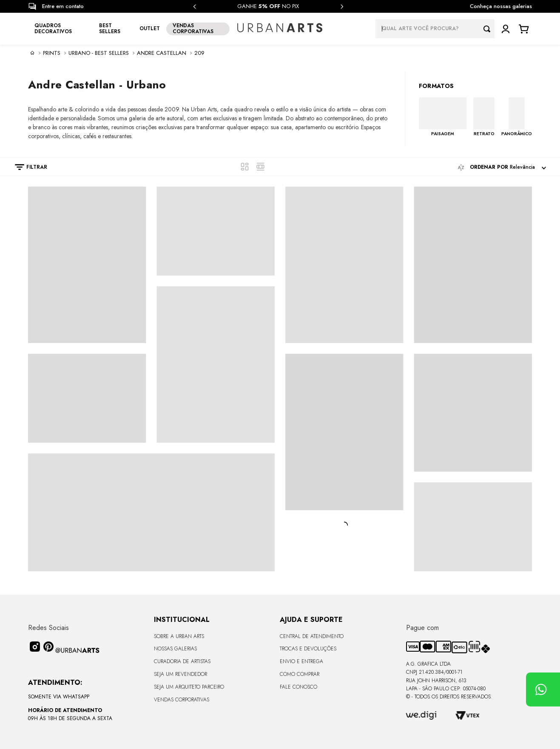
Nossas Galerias (175, 649)
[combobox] (435, 29)
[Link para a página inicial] (32, 53)
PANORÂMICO (517, 133)
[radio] (245, 167)
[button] (27, 167)
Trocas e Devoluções (308, 649)
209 (199, 53)
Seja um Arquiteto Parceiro (189, 687)
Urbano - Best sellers (99, 53)
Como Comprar (300, 674)
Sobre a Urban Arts (179, 636)
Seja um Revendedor (181, 674)
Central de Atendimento (312, 636)
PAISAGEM (443, 133)
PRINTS (52, 53)
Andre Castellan (162, 53)
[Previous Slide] (195, 7)
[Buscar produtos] (489, 29)
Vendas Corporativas (182, 700)
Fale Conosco (298, 687)
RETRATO (484, 133)
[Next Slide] (342, 7)
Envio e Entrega (301, 661)
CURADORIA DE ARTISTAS (182, 661)
